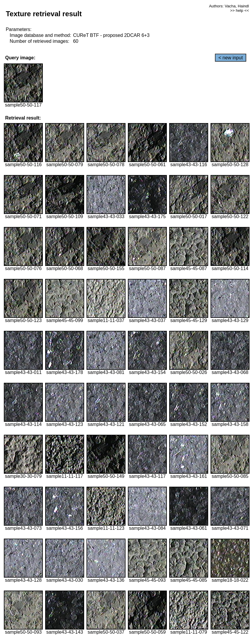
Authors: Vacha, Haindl (229, 6)
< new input (231, 58)
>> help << (239, 10)
